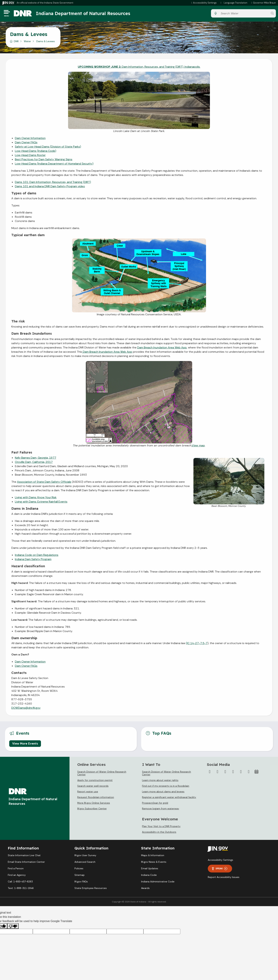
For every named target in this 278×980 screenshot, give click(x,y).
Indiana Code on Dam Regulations (37, 556)
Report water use (88, 793)
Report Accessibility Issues (224, 878)
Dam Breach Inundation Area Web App (162, 349)
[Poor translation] (13, 927)
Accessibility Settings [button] (220, 861)
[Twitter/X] (218, 773)
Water (27, 42)
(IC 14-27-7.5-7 (197, 644)
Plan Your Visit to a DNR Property (161, 827)
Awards (145, 889)
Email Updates (150, 870)
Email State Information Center (26, 863)
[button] (203, 3)
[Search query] (244, 14)
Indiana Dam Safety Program (33, 560)
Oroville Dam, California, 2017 (34, 463)
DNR (16, 42)
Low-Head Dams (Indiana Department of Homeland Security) (54, 165)
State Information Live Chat (24, 857)
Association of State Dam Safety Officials (44, 483)
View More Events (25, 745)
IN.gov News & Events (154, 863)
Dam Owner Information (30, 139)
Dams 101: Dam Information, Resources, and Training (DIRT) (53, 183)
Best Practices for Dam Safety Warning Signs (44, 160)
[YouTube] (233, 773)
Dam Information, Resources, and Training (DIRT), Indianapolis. (139, 68)
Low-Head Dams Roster (30, 156)
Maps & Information (153, 857)
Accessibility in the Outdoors (159, 833)
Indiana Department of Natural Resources (86, 14)
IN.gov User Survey (85, 857)
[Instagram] (225, 773)
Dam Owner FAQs (26, 143)
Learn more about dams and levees (163, 793)
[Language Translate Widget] (234, 3)
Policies (79, 870)
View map (198, 447)
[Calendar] (257, 773)
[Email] (249, 773)
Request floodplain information (96, 798)
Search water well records (93, 787)
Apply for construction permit (95, 781)
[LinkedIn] (241, 773)
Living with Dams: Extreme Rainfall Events (41, 503)
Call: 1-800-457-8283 (20, 883)
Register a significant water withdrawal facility (169, 798)
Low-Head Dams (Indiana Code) (36, 152)
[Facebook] (210, 773)
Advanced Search (85, 863)
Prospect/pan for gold (155, 804)
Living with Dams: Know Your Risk (36, 499)
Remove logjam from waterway (161, 810)
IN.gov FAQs (81, 883)
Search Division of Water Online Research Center (102, 774)
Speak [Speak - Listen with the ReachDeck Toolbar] (219, 870)
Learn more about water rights (160, 781)
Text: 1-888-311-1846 (21, 889)
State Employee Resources (91, 889)
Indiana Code (149, 876)
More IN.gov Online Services (94, 804)
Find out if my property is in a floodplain (166, 787)
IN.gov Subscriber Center (92, 810)
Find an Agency (17, 876)
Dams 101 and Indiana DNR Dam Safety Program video (50, 187)
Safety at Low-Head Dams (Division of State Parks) (48, 148)
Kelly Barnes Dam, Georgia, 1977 (36, 459)
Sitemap (80, 876)
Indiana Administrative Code (158, 883)
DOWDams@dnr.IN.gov (26, 709)
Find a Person (16, 870)
